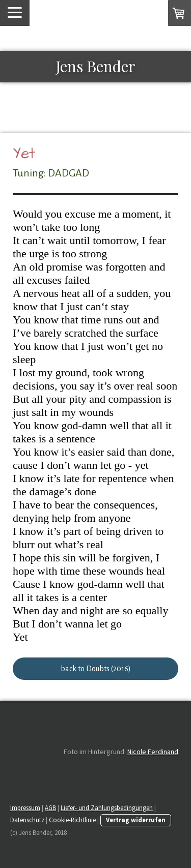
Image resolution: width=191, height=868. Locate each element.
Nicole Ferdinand (153, 752)
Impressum (25, 807)
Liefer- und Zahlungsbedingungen (107, 807)
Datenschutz (27, 820)
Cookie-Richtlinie (72, 820)
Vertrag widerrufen (136, 820)
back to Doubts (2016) (96, 669)
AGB (50, 807)
